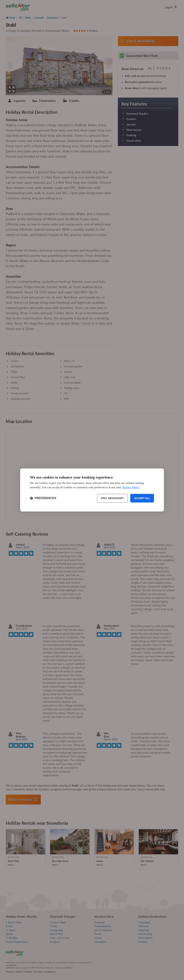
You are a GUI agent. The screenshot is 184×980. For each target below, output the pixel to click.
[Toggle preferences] (43, 498)
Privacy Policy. (131, 487)
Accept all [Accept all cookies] (142, 498)
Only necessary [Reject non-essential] (112, 498)
